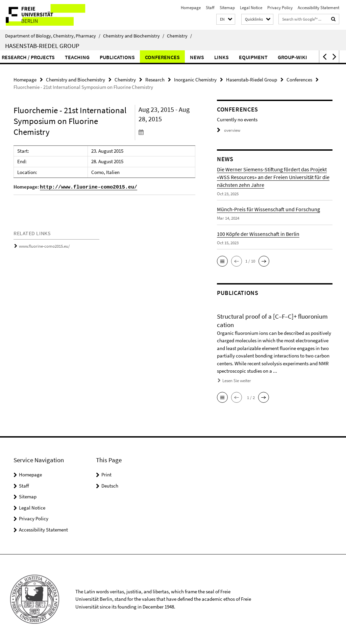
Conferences (294, 57)
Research (155, 80)
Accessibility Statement (318, 8)
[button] (226, 19)
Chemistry (179, 36)
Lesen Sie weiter (237, 381)
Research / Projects (160, 57)
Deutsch (110, 486)
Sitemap (227, 8)
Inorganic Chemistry (195, 80)
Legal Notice (251, 8)
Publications (249, 57)
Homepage (191, 8)
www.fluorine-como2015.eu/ (44, 246)
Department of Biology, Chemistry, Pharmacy (53, 36)
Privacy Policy (280, 8)
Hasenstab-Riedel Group (42, 46)
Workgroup (107, 57)
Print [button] (106, 475)
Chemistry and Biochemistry (134, 36)
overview (229, 130)
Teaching (209, 57)
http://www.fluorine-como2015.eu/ (89, 187)
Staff (210, 8)
